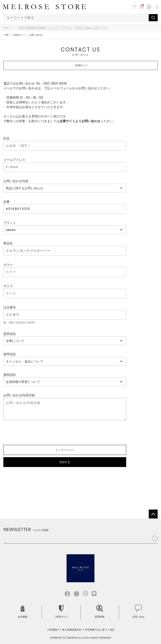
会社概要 (23, 612)
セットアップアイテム (61, 28)
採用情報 (100, 612)
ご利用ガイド (61, 612)
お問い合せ (138, 612)
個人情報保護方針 (72, 630)
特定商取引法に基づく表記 (100, 630)
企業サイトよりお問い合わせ (80, 121)
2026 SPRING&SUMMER (32, 28)
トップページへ (65, 450)
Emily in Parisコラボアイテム (91, 28)
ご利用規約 (53, 630)
